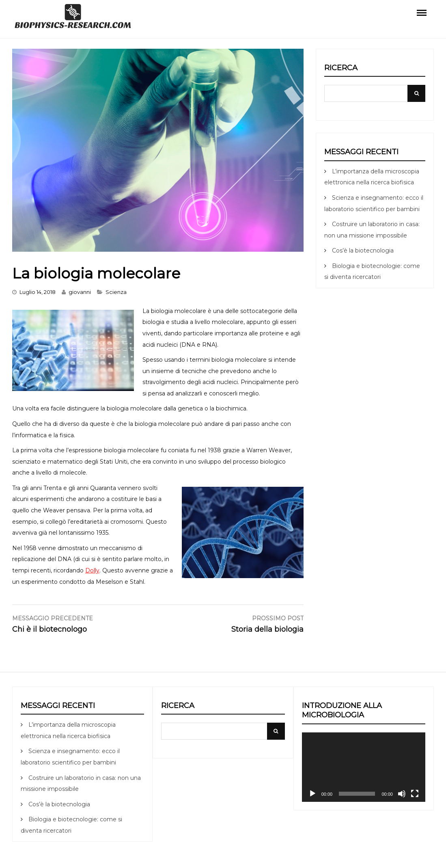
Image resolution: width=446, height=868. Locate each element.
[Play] (312, 794)
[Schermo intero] (415, 794)
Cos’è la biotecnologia (363, 250)
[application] (364, 767)
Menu (422, 12)
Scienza (116, 292)
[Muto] (402, 794)
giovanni (80, 292)
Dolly (92, 570)
